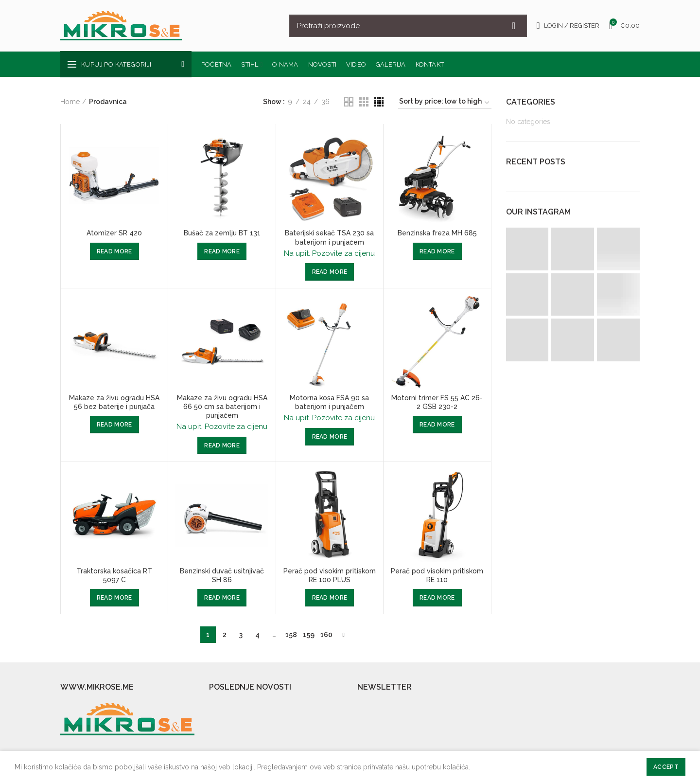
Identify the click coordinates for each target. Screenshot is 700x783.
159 (309, 635)
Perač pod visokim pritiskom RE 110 (437, 575)
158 (291, 635)
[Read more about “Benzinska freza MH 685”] (437, 251)
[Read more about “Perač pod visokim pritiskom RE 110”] (437, 598)
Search (514, 26)
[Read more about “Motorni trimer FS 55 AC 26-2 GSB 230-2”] (437, 425)
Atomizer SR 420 (114, 233)
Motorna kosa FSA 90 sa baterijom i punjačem (329, 402)
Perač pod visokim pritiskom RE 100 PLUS (330, 575)
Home (70, 102)
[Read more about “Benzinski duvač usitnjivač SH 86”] (222, 598)
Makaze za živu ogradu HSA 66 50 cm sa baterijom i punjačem (222, 407)
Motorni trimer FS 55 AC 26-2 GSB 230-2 (437, 402)
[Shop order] (445, 103)
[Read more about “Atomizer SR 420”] (114, 251)
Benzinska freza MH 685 (437, 233)
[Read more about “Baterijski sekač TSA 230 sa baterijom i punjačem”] (330, 272)
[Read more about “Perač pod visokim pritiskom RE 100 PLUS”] (330, 598)
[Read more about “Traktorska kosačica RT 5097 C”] (114, 598)
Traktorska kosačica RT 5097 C (114, 575)
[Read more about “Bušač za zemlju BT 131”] (222, 251)
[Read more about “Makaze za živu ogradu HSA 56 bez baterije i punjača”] (114, 425)
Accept (666, 767)
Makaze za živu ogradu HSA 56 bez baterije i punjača (114, 402)
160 (326, 635)
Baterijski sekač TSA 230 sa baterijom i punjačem (329, 237)
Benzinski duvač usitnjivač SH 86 (222, 575)
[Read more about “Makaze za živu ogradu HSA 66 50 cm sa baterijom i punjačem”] (222, 445)
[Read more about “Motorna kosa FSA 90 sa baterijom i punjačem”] (330, 437)
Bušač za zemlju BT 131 (222, 233)
